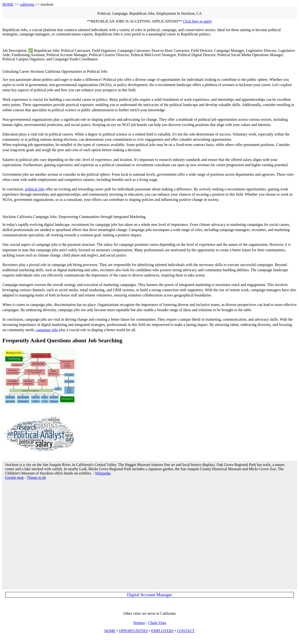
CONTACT (186, 631)
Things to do (36, 477)
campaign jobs (47, 330)
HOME (8, 4)
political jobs (35, 189)
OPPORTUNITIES (133, 631)
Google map (14, 477)
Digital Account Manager (150, 595)
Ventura (139, 623)
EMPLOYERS (162, 631)
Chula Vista (157, 623)
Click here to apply (197, 21)
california (27, 4)
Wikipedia (103, 473)
